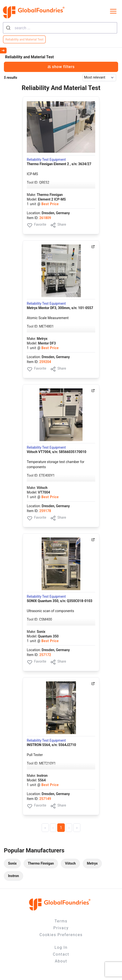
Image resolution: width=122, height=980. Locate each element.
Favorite (37, 225)
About (61, 961)
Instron (14, 876)
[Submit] (9, 28)
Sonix (12, 863)
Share (58, 225)
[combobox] (60, 28)
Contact (61, 954)
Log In (61, 947)
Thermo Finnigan (41, 863)
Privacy (61, 928)
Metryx (92, 863)
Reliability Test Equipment (46, 160)
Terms (61, 921)
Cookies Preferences (61, 935)
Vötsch (70, 863)
